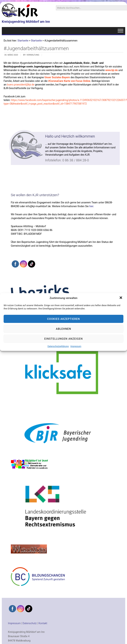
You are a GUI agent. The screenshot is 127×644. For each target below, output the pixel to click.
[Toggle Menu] (121, 31)
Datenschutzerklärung (58, 346)
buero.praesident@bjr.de (21, 85)
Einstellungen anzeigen (63, 339)
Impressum (76, 346)
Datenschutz (30, 623)
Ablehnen (63, 329)
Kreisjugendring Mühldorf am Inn (26, 22)
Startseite (23, 41)
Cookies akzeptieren (63, 319)
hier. (92, 206)
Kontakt (43, 623)
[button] (121, 298)
